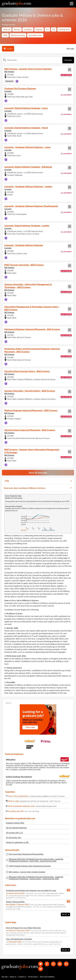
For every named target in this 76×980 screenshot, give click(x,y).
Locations (28, 29)
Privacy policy (33, 977)
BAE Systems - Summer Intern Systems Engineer (27, 872)
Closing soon (64, 29)
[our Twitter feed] (41, 964)
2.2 (54, 29)
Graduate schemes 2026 (15, 823)
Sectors (17, 29)
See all (65, 914)
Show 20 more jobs (38, 473)
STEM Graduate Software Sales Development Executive (30, 866)
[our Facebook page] (47, 964)
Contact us (22, 977)
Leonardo (8, 91)
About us (13, 977)
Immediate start (35, 35)
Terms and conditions (47, 977)
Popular (39, 29)
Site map (5, 977)
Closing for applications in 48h (17, 842)
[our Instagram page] (54, 964)
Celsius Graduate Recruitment (19, 777)
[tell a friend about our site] (67, 964)
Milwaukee (11, 759)
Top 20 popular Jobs (13, 837)
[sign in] (41, 969)
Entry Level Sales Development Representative (26, 854)
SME (5, 35)
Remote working (18, 35)
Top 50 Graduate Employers (16, 828)
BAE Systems (9, 72)
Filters (8, 49)
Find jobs (68, 60)
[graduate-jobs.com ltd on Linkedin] (60, 964)
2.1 (47, 29)
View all (7, 29)
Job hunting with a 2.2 (14, 833)
